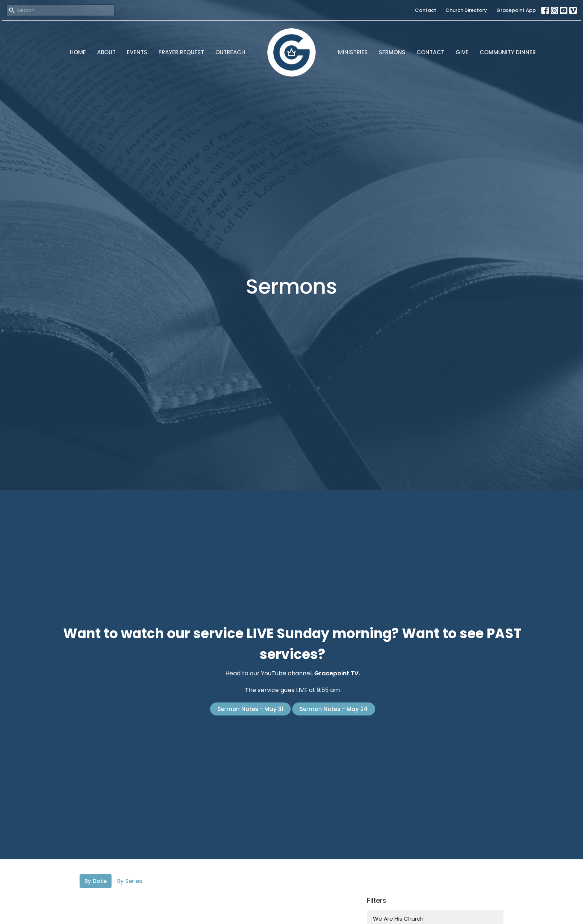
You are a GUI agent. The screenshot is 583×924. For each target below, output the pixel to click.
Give (462, 52)
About (106, 52)
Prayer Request (181, 52)
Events (137, 52)
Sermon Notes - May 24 (334, 709)
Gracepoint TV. (337, 673)
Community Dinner (508, 52)
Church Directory (466, 10)
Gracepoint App (516, 10)
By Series (130, 881)
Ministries (353, 52)
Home (78, 52)
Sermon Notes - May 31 (250, 709)
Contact (426, 10)
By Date (96, 881)
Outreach (230, 52)
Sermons (392, 52)
